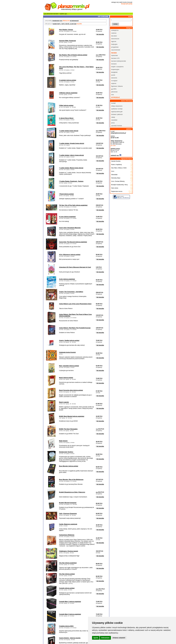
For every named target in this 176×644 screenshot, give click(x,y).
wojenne (114, 83)
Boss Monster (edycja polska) (69, 466)
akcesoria (114, 78)
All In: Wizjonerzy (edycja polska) (70, 255)
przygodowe (115, 47)
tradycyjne (114, 44)
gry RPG (114, 89)
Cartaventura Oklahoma (67, 535)
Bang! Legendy (64, 402)
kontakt (113, 103)
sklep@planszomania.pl (118, 133)
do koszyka (100, 34)
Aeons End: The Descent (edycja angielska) (73, 242)
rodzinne (114, 33)
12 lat (75, 24)
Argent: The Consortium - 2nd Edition (71, 292)
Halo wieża (115, 188)
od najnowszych (74, 21)
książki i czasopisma (117, 67)
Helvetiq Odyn (116, 178)
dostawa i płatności (117, 114)
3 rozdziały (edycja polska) (68, 80)
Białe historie (63, 441)
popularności (56, 21)
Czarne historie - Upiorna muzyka (70, 638)
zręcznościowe (116, 50)
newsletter (114, 120)
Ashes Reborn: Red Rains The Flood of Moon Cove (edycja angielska (75, 315)
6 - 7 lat (62, 24)
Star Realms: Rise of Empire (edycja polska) (73, 55)
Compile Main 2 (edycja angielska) (70, 614)
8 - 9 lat (66, 24)
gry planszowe (49, 14)
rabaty (113, 117)
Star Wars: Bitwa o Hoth (119, 168)
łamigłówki (114, 72)
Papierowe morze (117, 191)
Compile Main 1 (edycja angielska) (70, 602)
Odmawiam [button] (105, 638)
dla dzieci (114, 36)
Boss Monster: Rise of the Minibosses (71, 480)
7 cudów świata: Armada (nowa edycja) (71, 143)
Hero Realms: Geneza (66, 30)
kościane (114, 64)
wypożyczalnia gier (117, 112)
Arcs (113, 171)
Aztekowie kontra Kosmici (67, 352)
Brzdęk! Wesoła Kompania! (68, 503)
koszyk (130, 2)
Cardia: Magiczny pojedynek (68, 524)
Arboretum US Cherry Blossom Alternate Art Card (75, 267)
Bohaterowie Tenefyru (66, 452)
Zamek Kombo (116, 161)
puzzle (113, 75)
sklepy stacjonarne (117, 106)
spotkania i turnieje (117, 109)
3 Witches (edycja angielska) (68, 93)
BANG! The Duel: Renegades (68, 429)
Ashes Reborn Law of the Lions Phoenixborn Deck (75, 304)
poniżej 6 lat (56, 24)
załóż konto (123, 2)
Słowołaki (114, 175)
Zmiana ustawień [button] (119, 638)
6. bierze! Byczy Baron (66, 118)
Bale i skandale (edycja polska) (69, 366)
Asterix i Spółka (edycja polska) (69, 341)
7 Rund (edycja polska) (66, 194)
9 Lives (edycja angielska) (67, 217)
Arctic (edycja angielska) (67, 279)
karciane (56, 14)
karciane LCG (115, 58)
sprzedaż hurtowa (117, 126)
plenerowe (114, 92)
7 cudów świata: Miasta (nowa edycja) (71, 168)
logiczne (114, 42)
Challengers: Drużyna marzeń (69, 551)
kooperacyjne (115, 69)
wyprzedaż (115, 97)
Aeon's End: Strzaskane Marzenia (70, 228)
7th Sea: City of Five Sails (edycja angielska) (73, 205)
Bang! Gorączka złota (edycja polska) (71, 390)
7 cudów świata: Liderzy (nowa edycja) (71, 155)
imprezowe (114, 55)
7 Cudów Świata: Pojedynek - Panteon (71, 181)
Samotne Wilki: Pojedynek (67, 41)
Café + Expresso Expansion (68, 514)
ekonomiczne (115, 39)
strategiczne (115, 30)
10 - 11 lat (70, 24)
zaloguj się (115, 2)
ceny (61, 21)
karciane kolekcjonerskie (119, 61)
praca (113, 123)
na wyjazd (114, 81)
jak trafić (113, 146)
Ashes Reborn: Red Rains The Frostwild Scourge (75, 328)
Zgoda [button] (96, 638)
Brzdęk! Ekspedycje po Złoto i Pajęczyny (72, 492)
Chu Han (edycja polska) (67, 574)
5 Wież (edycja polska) (66, 105)
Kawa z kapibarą (116, 165)
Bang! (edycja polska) (66, 378)
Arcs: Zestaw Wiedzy (118, 181)
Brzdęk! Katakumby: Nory (119, 185)
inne (113, 95)
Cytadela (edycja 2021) (66, 626)
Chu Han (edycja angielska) (68, 563)
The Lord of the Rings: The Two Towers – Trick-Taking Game (76, 68)
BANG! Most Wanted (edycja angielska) (72, 416)
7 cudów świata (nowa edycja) (69, 131)
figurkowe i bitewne (117, 86)
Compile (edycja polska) (67, 588)
